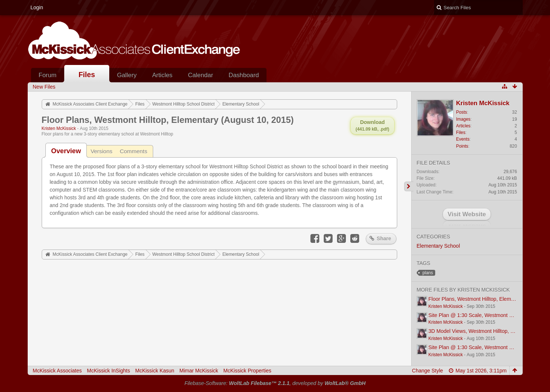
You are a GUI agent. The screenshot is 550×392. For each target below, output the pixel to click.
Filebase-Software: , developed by (275, 383)
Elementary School (439, 246)
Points (462, 146)
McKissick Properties (247, 371)
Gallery (127, 75)
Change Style (427, 371)
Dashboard (244, 75)
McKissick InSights (109, 371)
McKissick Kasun (155, 371)
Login (37, 7)
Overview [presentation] (66, 151)
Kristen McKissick (59, 128)
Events (463, 139)
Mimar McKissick (199, 371)
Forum (48, 75)
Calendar (200, 75)
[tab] (66, 151)
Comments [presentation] (133, 151)
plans (428, 273)
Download (372, 125)
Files (87, 75)
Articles (162, 75)
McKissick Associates (57, 371)
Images (463, 119)
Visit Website (467, 214)
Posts (462, 112)
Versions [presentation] (101, 151)
